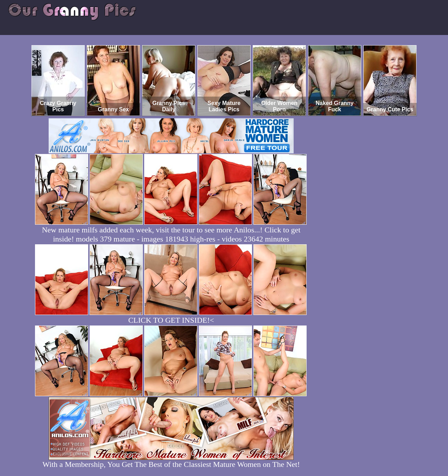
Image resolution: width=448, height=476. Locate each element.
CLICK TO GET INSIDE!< (171, 320)
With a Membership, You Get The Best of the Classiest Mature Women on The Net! (171, 461)
